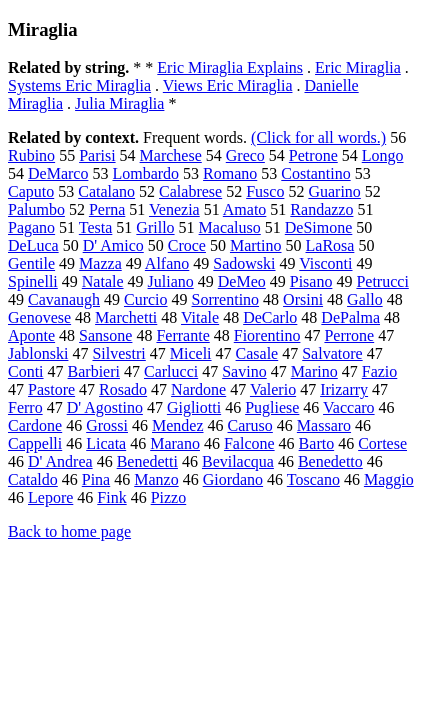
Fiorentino (267, 335)
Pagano (31, 227)
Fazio (380, 371)
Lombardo (145, 173)
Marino (314, 371)
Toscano (313, 479)
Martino (256, 245)
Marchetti (126, 317)
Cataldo (33, 479)
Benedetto (330, 461)
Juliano (171, 281)
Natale (103, 281)
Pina (96, 479)
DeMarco (58, 173)
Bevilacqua (238, 461)
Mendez (178, 425)
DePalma (350, 317)
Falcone (249, 443)
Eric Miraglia (358, 67)
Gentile (31, 263)
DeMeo (242, 281)
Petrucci (382, 281)
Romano (230, 173)
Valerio (273, 389)
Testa (96, 227)
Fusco (265, 191)
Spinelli (33, 281)
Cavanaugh (64, 299)
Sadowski (244, 263)
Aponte (31, 335)
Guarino (334, 191)
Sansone (105, 335)
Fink (111, 497)
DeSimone (319, 227)
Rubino (31, 155)
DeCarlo (270, 317)
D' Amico (113, 245)
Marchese (171, 155)
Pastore (51, 389)
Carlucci (171, 371)
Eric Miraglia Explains (230, 67)
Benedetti (147, 461)
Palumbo (36, 209)
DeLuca (33, 245)
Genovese (39, 317)
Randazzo (321, 209)
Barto (317, 443)
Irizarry (344, 389)
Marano (175, 443)
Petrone (313, 155)
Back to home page (69, 531)
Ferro (25, 407)
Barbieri (94, 371)
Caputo (31, 191)
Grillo (155, 227)
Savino (244, 371)
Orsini (303, 299)
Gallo (365, 299)
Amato (245, 209)
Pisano (311, 281)
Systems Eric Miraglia (79, 85)
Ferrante (182, 335)
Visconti (325, 263)
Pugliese (272, 407)
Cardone (35, 425)
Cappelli (35, 443)
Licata (106, 443)
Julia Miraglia (119, 103)
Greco (245, 155)
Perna (107, 209)
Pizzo (169, 497)
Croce (187, 245)
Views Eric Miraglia (228, 85)
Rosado (123, 389)
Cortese (382, 443)
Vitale (200, 317)
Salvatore (332, 353)
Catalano (106, 191)
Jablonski (38, 353)
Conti (26, 371)
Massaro (324, 425)
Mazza (100, 263)
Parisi (97, 155)
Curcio (146, 299)
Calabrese (190, 191)
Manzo (156, 479)
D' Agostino (105, 407)
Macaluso (230, 227)
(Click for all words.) (318, 137)
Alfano (167, 263)
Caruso (250, 425)
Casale (257, 353)
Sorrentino (226, 299)
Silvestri (118, 353)
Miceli (191, 353)
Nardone (198, 389)
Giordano (233, 479)
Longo (383, 155)
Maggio (389, 479)
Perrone (349, 335)
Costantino (315, 173)
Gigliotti (194, 407)
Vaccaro (349, 407)
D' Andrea (60, 461)
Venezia (174, 209)
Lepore (50, 497)
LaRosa (330, 245)
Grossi (107, 425)
